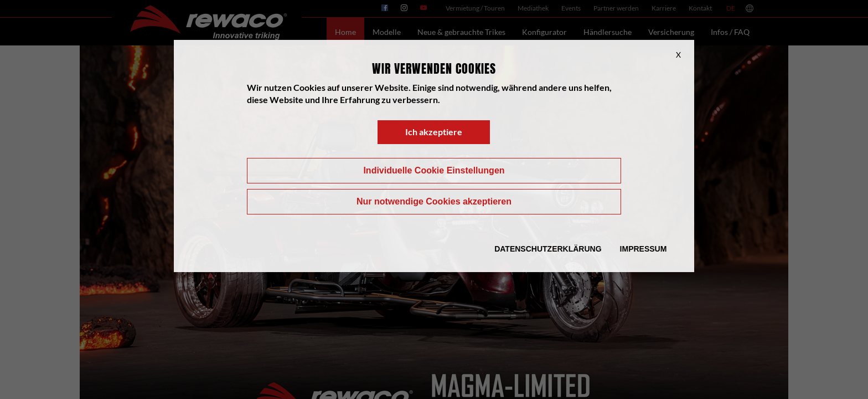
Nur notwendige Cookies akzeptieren (434, 201)
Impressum (644, 249)
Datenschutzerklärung (548, 249)
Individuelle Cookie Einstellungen (434, 170)
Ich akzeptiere (434, 132)
